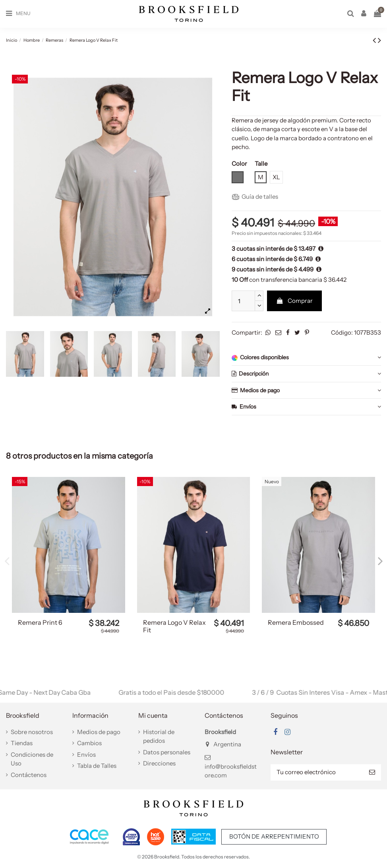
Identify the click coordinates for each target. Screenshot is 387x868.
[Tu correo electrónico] (317, 772)
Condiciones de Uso (32, 759)
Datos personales (167, 752)
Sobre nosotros (32, 732)
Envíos (306, 407)
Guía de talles (255, 197)
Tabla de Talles (97, 766)
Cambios (89, 743)
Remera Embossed (296, 622)
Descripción (306, 374)
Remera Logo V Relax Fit (174, 626)
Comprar (295, 301)
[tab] (306, 358)
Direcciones (159, 763)
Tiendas (22, 743)
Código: (342, 332)
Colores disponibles (306, 357)
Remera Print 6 (40, 622)
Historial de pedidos (159, 736)
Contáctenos (29, 775)
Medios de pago (306, 390)
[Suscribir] (372, 772)
